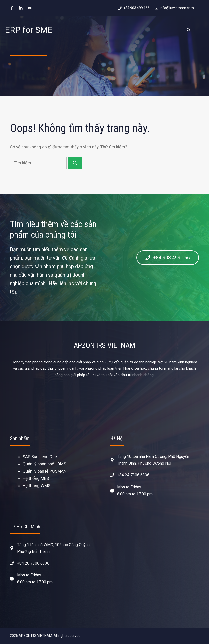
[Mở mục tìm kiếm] (189, 30)
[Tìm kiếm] (75, 163)
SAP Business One (40, 457)
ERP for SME (29, 30)
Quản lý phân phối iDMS (44, 464)
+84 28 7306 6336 (33, 563)
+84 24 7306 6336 (133, 475)
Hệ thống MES (36, 478)
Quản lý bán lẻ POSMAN (45, 471)
